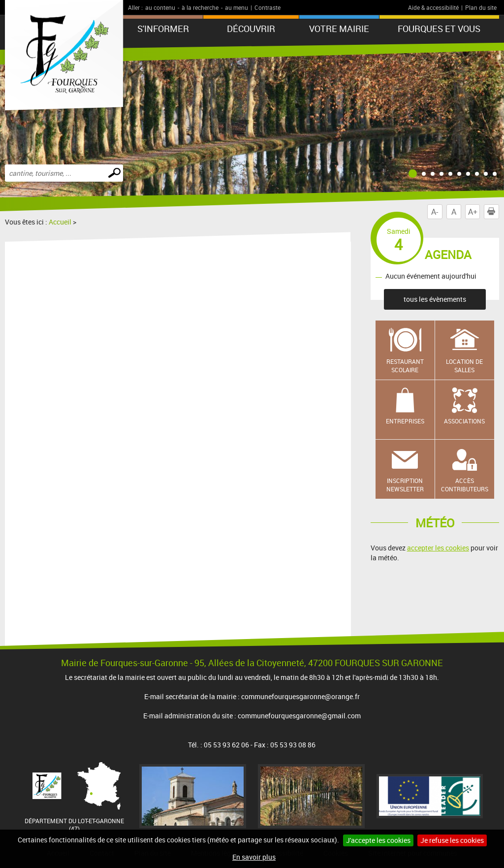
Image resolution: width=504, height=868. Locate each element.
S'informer (163, 29)
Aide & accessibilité (433, 7)
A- (435, 212)
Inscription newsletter (405, 485)
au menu (236, 7)
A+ (473, 212)
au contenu (160, 7)
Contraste (268, 7)
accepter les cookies (438, 548)
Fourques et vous (439, 29)
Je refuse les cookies (452, 840)
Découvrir (251, 29)
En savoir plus (254, 857)
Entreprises (405, 421)
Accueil (60, 222)
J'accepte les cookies (378, 840)
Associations (464, 421)
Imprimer (493, 212)
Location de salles (464, 366)
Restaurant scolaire (405, 366)
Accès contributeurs (465, 485)
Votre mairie (339, 29)
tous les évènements (435, 299)
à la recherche (200, 7)
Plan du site (481, 7)
